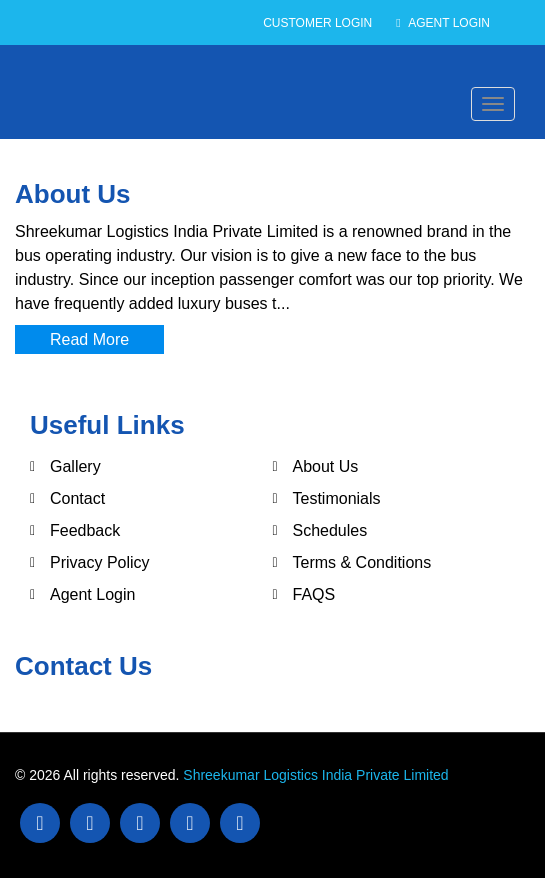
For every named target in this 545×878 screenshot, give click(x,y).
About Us (326, 466)
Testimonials (337, 498)
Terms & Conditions (362, 562)
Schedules (330, 530)
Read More (89, 339)
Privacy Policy (100, 562)
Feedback (85, 530)
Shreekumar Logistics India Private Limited (315, 775)
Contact (77, 498)
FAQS (314, 594)
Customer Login (317, 23)
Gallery (75, 466)
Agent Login (443, 23)
